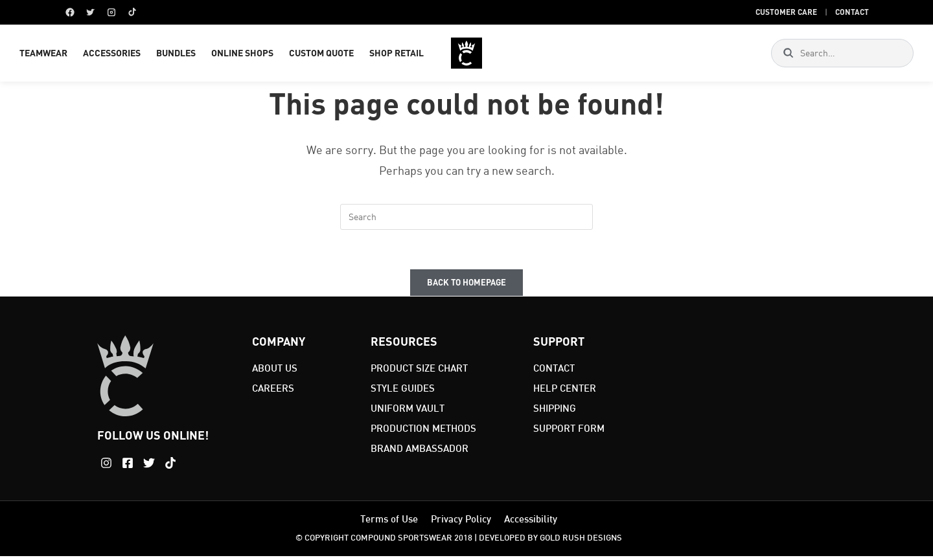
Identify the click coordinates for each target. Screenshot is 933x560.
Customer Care (786, 12)
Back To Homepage (466, 286)
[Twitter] (91, 12)
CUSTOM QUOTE (321, 55)
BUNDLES (176, 55)
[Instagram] (111, 12)
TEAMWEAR (43, 55)
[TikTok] (132, 12)
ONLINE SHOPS (242, 55)
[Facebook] (70, 12)
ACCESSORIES (112, 55)
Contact (852, 12)
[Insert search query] (466, 221)
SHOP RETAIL (397, 55)
